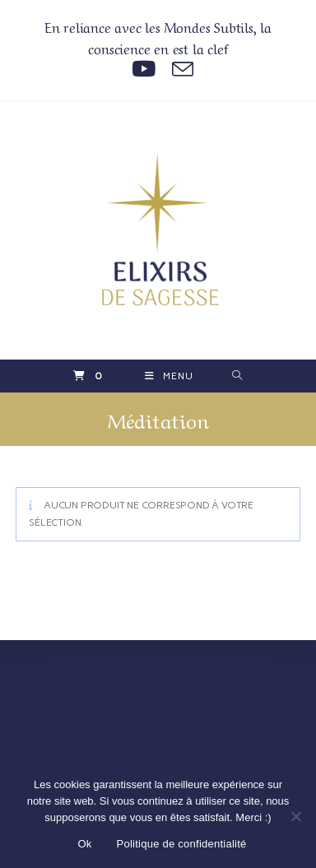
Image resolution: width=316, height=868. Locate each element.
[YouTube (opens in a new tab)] (144, 69)
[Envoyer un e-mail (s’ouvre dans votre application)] (179, 69)
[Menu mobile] (169, 376)
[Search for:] (237, 376)
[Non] (295, 816)
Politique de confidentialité (182, 844)
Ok (84, 844)
